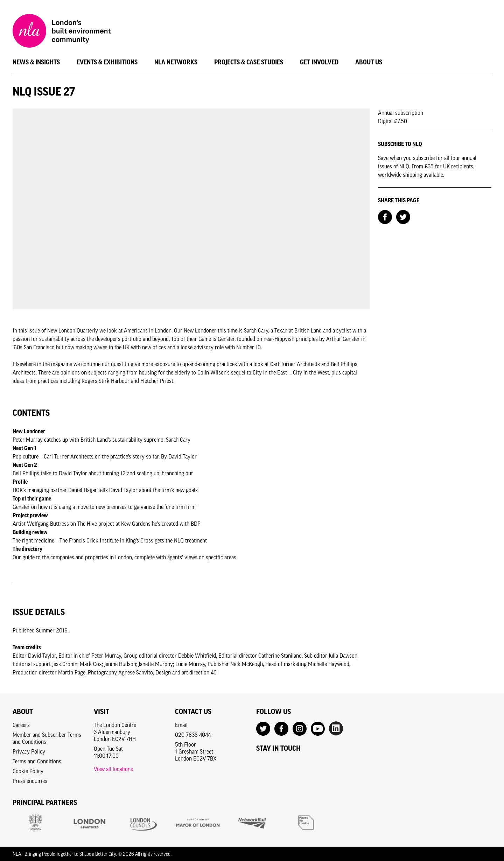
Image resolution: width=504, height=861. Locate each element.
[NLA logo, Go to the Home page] (62, 32)
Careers (21, 725)
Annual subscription (401, 113)
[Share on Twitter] (403, 216)
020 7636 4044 (193, 735)
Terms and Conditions (37, 761)
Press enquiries (30, 781)
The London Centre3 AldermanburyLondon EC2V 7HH (115, 732)
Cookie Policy (28, 771)
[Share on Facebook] (385, 216)
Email (181, 725)
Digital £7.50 (393, 121)
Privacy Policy (29, 751)
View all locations (113, 769)
